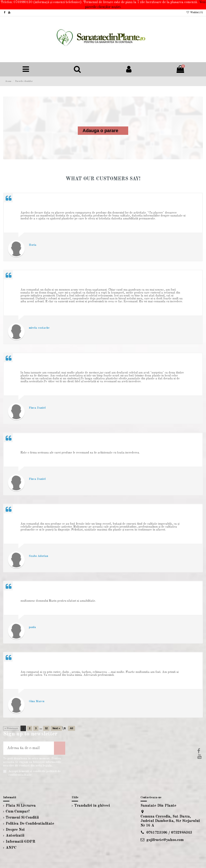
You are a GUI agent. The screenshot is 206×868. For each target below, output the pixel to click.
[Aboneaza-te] (60, 748)
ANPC (11, 848)
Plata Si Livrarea (21, 806)
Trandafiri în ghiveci (92, 806)
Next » (56, 728)
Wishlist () (195, 13)
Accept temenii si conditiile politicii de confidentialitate (35, 773)
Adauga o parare (100, 131)
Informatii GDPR (20, 842)
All (71, 728)
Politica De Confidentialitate (30, 824)
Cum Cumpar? (18, 811)
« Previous (11, 728)
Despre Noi (15, 830)
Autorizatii (15, 836)
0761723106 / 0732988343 (169, 833)
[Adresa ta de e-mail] (29, 748)
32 (46, 728)
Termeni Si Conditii (22, 818)
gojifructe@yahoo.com (165, 840)
